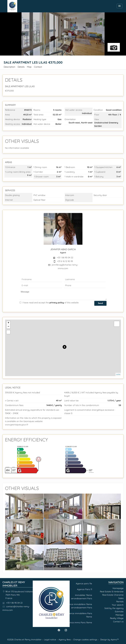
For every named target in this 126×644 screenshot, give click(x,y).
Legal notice (50, 639)
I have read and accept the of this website (51, 303)
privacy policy (57, 303)
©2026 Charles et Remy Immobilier (24, 639)
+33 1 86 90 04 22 (65, 257)
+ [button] (8, 323)
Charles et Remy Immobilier (14, 584)
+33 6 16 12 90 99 (65, 261)
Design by (109, 639)
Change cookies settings (85, 639)
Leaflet (118, 374)
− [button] (8, 327)
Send (100, 303)
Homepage (12, 6)
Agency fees (65, 639)
